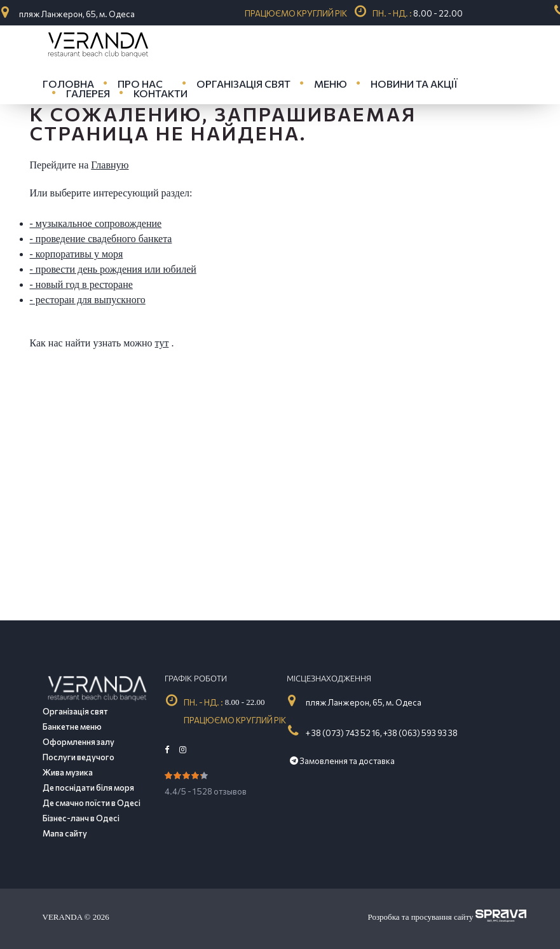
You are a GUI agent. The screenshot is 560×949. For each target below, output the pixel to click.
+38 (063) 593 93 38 (420, 733)
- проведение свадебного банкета (101, 239)
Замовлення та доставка (342, 761)
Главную (110, 165)
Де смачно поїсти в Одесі (92, 803)
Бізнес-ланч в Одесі (81, 818)
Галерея (88, 93)
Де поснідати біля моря (88, 788)
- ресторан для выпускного (88, 300)
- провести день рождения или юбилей (113, 269)
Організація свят (75, 711)
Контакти (160, 93)
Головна (68, 84)
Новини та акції (414, 84)
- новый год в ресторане (81, 284)
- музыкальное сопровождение (96, 223)
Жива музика (68, 772)
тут (162, 343)
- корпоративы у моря (77, 254)
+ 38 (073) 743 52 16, (344, 733)
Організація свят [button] (243, 84)
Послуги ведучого (79, 757)
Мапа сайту (65, 833)
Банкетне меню (72, 727)
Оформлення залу (79, 742)
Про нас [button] (140, 84)
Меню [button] (331, 84)
